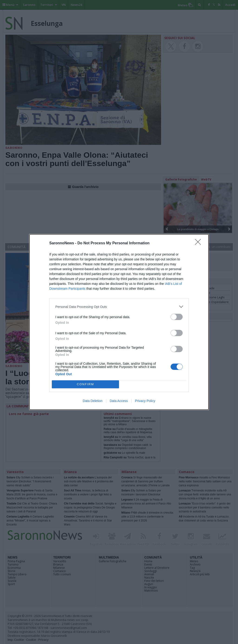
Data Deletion (93, 401)
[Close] (199, 243)
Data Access (119, 401)
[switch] (177, 317)
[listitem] (119, 307)
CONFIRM (85, 384)
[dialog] (119, 322)
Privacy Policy (145, 401)
